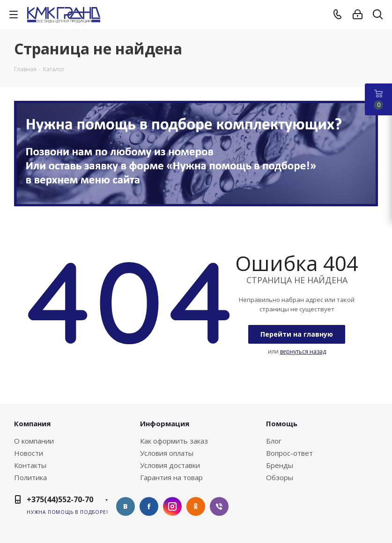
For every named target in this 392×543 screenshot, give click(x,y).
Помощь (282, 423)
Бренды (280, 465)
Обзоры (280, 477)
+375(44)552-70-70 (60, 499)
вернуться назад (303, 351)
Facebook (149, 506)
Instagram (172, 506)
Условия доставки (170, 465)
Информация (165, 423)
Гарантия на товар (171, 477)
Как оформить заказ (174, 441)
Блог (274, 441)
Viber (219, 506)
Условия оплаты (167, 453)
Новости (29, 453)
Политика (30, 477)
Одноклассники (196, 506)
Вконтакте (126, 506)
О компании (34, 441)
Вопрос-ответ (289, 453)
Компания (32, 423)
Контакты (30, 465)
